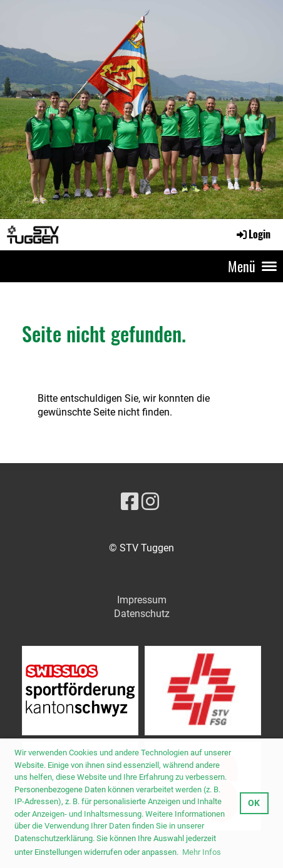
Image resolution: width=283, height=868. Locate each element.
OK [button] (254, 803)
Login (253, 234)
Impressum (142, 600)
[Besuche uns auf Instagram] (150, 502)
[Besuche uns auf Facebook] (130, 502)
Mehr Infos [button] (202, 852)
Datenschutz (142, 614)
